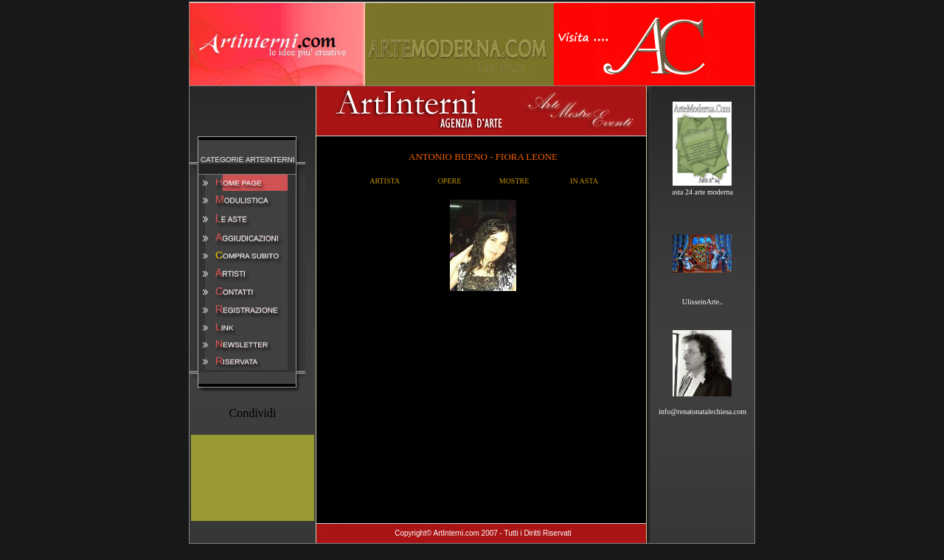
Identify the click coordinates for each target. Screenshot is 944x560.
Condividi (252, 413)
